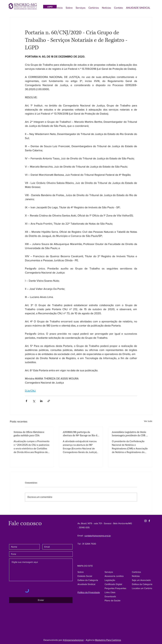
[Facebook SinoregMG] (149, 521)
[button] (142, 584)
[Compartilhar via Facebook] (26, 401)
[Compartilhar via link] (49, 401)
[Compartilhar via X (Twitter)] (34, 401)
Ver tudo (148, 421)
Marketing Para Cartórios (108, 640)
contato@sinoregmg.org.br (98, 536)
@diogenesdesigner (73, 640)
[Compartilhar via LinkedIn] (41, 401)
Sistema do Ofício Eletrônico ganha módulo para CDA (29, 434)
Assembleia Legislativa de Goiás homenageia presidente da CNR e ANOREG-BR (130, 434)
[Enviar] (41, 600)
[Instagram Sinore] (145, 521)
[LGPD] (50, 7)
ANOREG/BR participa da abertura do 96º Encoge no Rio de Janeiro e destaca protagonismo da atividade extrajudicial (81, 434)
